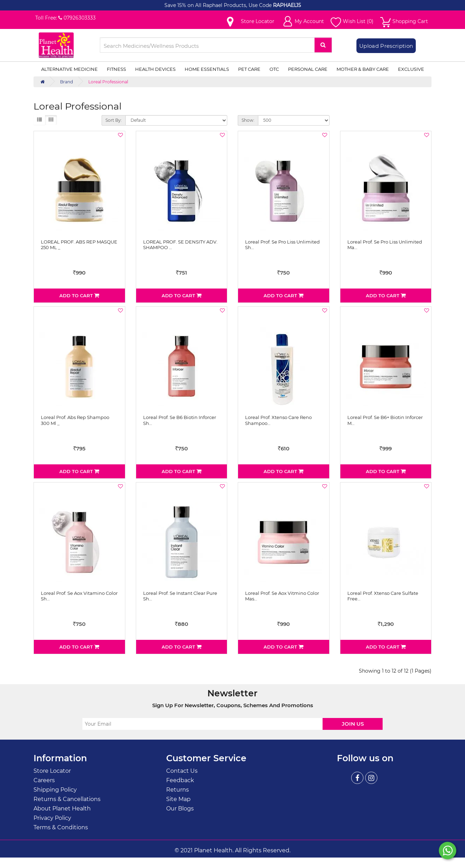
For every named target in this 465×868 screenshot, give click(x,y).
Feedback (180, 780)
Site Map (178, 799)
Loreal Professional (108, 82)
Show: (248, 120)
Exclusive (411, 69)
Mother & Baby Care (363, 69)
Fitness (116, 69)
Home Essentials (207, 69)
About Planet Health (62, 809)
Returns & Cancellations (67, 799)
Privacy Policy (52, 818)
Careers (44, 780)
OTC (274, 69)
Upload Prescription (386, 46)
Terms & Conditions (61, 827)
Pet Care (249, 69)
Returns (178, 790)
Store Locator (52, 771)
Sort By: (114, 120)
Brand (67, 82)
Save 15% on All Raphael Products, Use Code (219, 5)
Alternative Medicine (69, 69)
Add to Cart (79, 295)
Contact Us (182, 771)
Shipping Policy (55, 790)
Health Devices (155, 69)
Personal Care (308, 69)
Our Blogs (180, 809)
